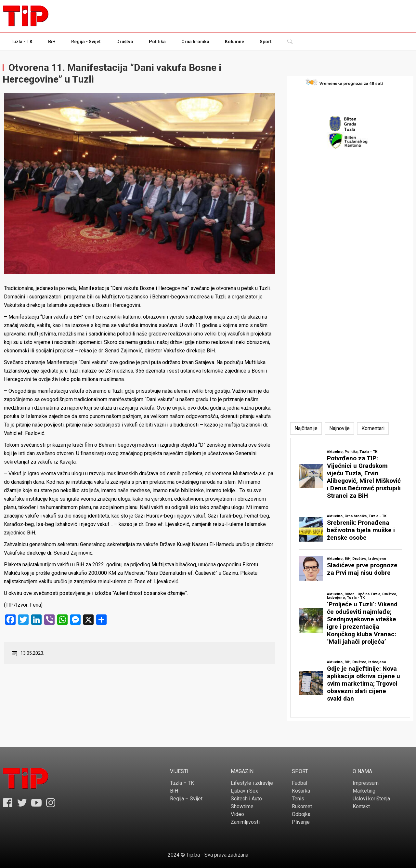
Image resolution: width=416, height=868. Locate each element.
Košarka (301, 791)
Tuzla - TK (21, 42)
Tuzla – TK (182, 783)
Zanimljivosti (245, 822)
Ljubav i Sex (244, 791)
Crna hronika (195, 42)
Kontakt (361, 806)
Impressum (366, 783)
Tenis (298, 799)
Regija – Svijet (186, 799)
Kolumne (234, 42)
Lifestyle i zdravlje (252, 783)
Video (237, 814)
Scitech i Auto (246, 799)
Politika (157, 42)
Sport (266, 42)
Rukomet (302, 806)
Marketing (364, 791)
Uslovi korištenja (371, 799)
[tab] (306, 428)
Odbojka (301, 814)
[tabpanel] (350, 578)
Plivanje (301, 822)
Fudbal (299, 783)
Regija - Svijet (86, 42)
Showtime (242, 806)
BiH (52, 42)
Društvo (125, 42)
